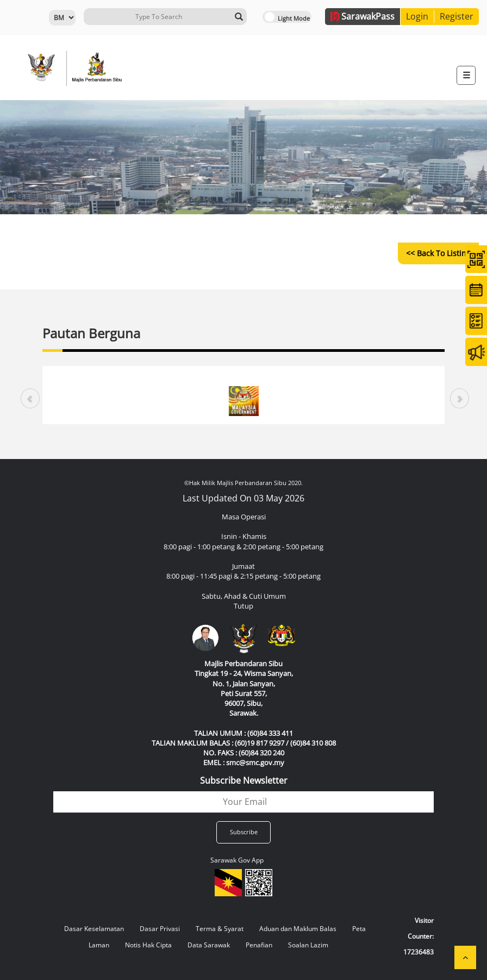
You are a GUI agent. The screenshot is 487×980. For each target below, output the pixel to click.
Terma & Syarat (220, 929)
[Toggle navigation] (466, 75)
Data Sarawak (209, 945)
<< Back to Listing (438, 253)
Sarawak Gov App (237, 860)
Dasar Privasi (160, 929)
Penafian (259, 945)
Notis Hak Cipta (148, 945)
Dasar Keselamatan (94, 929)
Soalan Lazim (308, 945)
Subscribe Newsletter (244, 780)
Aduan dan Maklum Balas (298, 929)
